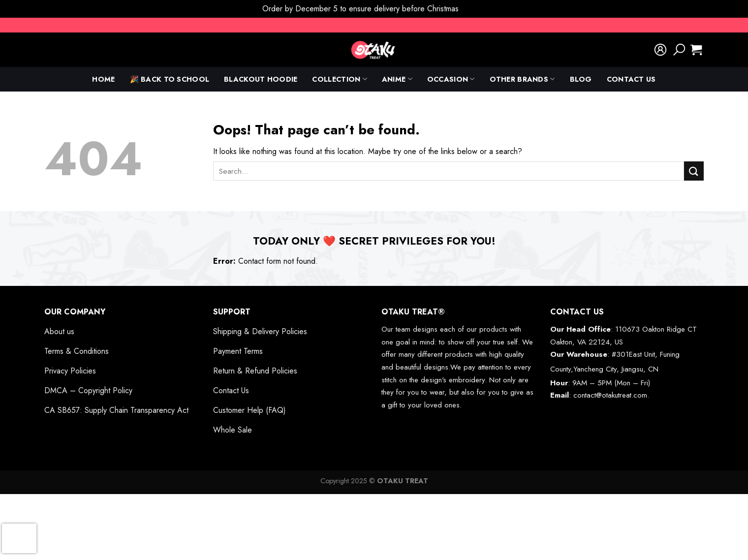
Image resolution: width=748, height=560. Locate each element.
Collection (339, 79)
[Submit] (694, 171)
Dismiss (473, 9)
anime (397, 79)
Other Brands (522, 79)
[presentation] (19, 538)
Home (103, 79)
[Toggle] (187, 312)
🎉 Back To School (170, 79)
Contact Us (631, 79)
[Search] (679, 50)
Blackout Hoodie (261, 79)
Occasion (451, 79)
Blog (581, 79)
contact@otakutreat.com (610, 395)
